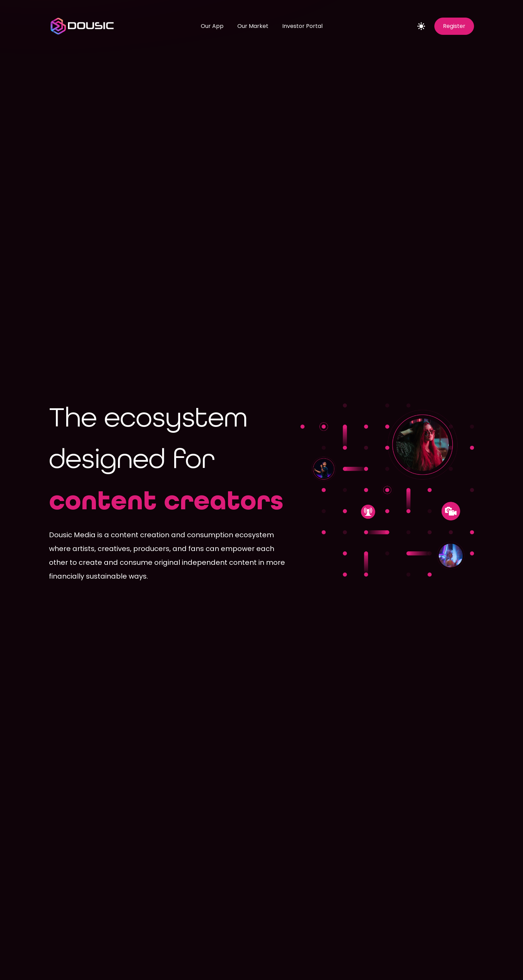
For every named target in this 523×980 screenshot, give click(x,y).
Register (454, 26)
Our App (212, 26)
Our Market (253, 26)
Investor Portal (302, 26)
